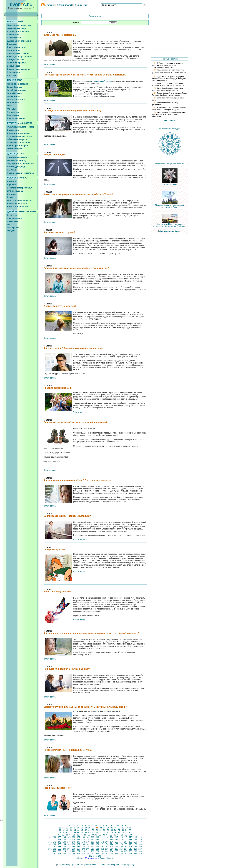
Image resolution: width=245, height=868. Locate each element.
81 (59, 835)
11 (92, 825)
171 (97, 844)
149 (88, 842)
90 (93, 835)
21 (60, 828)
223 (59, 851)
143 (59, 842)
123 (59, 840)
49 (90, 830)
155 (116, 842)
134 (112, 840)
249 (88, 854)
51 (97, 830)
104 (64, 837)
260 (140, 854)
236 (121, 851)
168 (83, 844)
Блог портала (63, 865)
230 (93, 851)
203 (59, 849)
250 (93, 854)
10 (88, 825)
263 (100, 856)
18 (118, 825)
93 (104, 835)
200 (140, 847)
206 (74, 849)
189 (88, 847)
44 (71, 830)
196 (121, 847)
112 (102, 837)
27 (82, 828)
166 (74, 844)
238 (131, 851)
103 (59, 837)
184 (64, 847)
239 (135, 851)
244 (64, 854)
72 (100, 833)
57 (119, 830)
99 (126, 835)
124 (64, 840)
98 (122, 835)
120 (140, 837)
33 (104, 828)
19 (122, 825)
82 (63, 835)
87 (82, 835)
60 (130, 830)
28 (86, 828)
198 (131, 847)
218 (131, 849)
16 (111, 825)
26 (78, 828)
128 (83, 840)
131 (97, 840)
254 (112, 854)
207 (79, 849)
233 (107, 851)
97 (118, 835)
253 (107, 854)
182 (55, 847)
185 (69, 847)
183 (59, 847)
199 (135, 847)
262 (95, 856)
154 (112, 842)
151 (97, 842)
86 (78, 835)
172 (102, 844)
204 (64, 849)
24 (71, 828)
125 (69, 840)
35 (112, 828)
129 (88, 840)
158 (131, 842)
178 (131, 844)
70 (93, 833)
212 (102, 849)
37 (119, 828)
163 (59, 844)
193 (107, 847)
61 (60, 833)
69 (90, 833)
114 (112, 837)
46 (78, 830)
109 (88, 837)
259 (135, 854)
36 (115, 828)
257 (126, 854)
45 (75, 830)
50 (93, 830)
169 (88, 844)
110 (93, 837)
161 (50, 844)
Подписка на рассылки (95, 865)
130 (93, 840)
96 (115, 835)
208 (83, 849)
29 (89, 828)
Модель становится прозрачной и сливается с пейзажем (170, 205)
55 (112, 830)
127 (79, 840)
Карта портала (113, 865)
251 (97, 854)
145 (69, 842)
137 (126, 840)
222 (55, 851)
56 (115, 830)
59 (126, 830)
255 (116, 854)
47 (82, 830)
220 (140, 849)
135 (116, 840)
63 (67, 833)
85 (74, 835)
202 (55, 849)
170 (93, 844)
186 (74, 847)
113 (107, 837)
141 (50, 842)
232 (102, 851)
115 (116, 837)
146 (74, 842)
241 (50, 854)
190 (93, 847)
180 (140, 844)
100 (130, 835)
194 (112, 847)
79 (126, 833)
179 (135, 844)
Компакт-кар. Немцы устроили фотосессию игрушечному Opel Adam (170, 224)
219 (135, 849)
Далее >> (110, 858)
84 (70, 835)
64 (71, 833)
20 (125, 825)
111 (97, 837)
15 (107, 825)
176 (121, 844)
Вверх (103, 858)
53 (104, 830)
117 (126, 837)
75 (112, 833)
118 (131, 837)
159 (135, 842)
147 (79, 842)
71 (97, 833)
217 (126, 849)
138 (131, 840)
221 (50, 851)
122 (55, 840)
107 (79, 837)
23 (67, 828)
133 (107, 840)
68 (86, 833)
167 (79, 844)
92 (100, 835)
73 (104, 833)
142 (55, 842)
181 (50, 847)
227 (79, 851)
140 (140, 840)
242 (55, 854)
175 (116, 844)
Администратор (77, 865)
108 (83, 837)
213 (107, 849)
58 (123, 830)
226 (74, 851)
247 (79, 854)
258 (131, 854)
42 (64, 830)
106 (74, 837)
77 (119, 833)
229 (88, 851)
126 (74, 840)
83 (67, 835)
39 (127, 828)
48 (86, 830)
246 (74, 854)
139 (135, 840)
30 (93, 828)
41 (60, 830)
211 (97, 849)
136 (121, 840)
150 (93, 842)
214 (112, 849)
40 (130, 828)
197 (126, 847)
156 (121, 842)
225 (69, 851)
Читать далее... (50, 65)
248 (83, 854)
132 (102, 840)
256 (121, 854)
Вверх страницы (128, 865)
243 (59, 854)
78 (123, 833)
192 (102, 847)
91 (96, 835)
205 (69, 849)
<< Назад (79, 858)
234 (112, 851)
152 (102, 842)
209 (88, 849)
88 (85, 835)
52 (100, 830)
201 (50, 849)
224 (64, 851)
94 (107, 835)
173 (107, 844)
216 (121, 849)
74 (108, 833)
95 (111, 835)
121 (50, 840)
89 (89, 835)
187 (79, 847)
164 (64, 844)
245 (69, 854)
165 (69, 844)
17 (114, 825)
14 (103, 825)
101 (50, 837)
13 (100, 825)
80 (130, 833)
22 (63, 828)
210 (93, 849)
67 (82, 833)
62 (64, 833)
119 (135, 837)
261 (90, 856)
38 (123, 828)
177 (126, 844)
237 (126, 851)
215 (116, 849)
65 (75, 833)
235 (116, 851)
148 (83, 842)
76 (115, 833)
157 (126, 842)
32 (101, 828)
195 (116, 847)
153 (107, 842)
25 (75, 828)
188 (83, 847)
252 (102, 854)
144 (64, 842)
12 (96, 825)
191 (97, 847)
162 (55, 844)
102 (55, 837)
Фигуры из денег (170, 184)
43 (67, 830)
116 (121, 837)
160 (140, 842)
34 (108, 828)
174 (112, 844)
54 (108, 830)
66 (78, 833)
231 (97, 851)
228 (83, 851)
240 (140, 851)
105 (69, 837)
